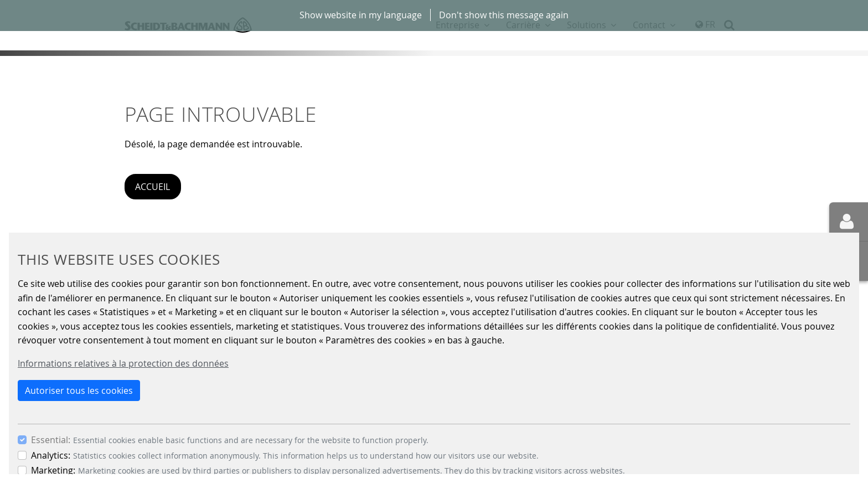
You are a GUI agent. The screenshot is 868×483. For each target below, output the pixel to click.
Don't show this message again (504, 15)
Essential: (51, 440)
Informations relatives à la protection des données (123, 363)
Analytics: (51, 455)
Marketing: (53, 470)
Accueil (153, 187)
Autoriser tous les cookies (79, 390)
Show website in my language (361, 15)
